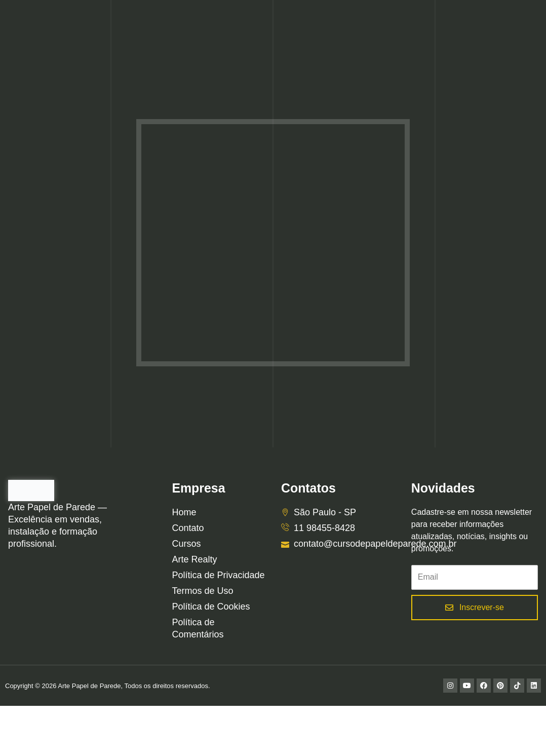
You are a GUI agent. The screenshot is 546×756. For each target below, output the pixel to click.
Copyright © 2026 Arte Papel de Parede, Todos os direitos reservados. (108, 686)
